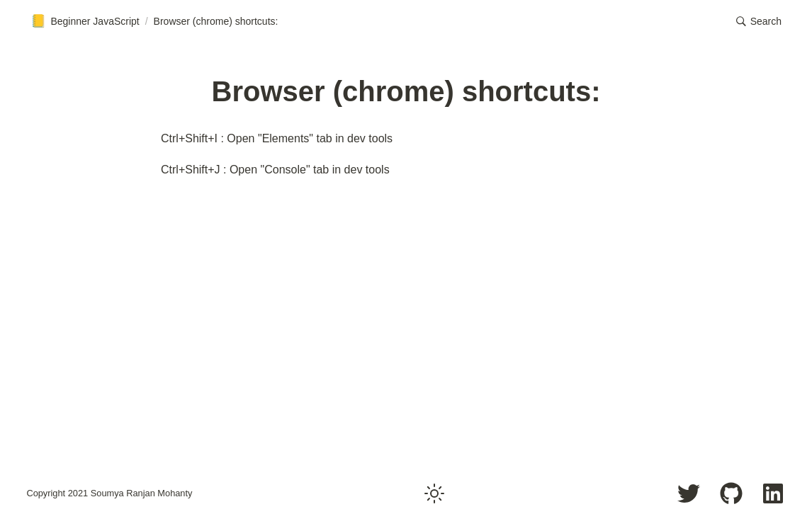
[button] (759, 21)
